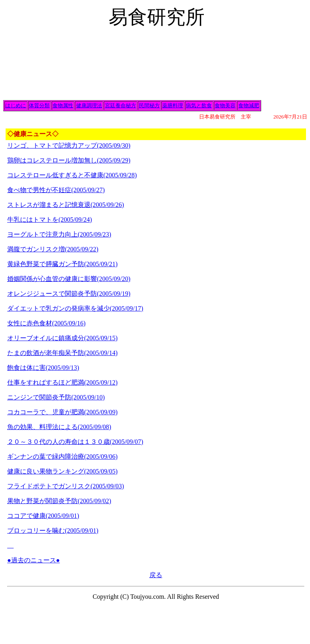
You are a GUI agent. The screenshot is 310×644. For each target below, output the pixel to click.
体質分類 (39, 105)
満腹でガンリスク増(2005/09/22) (53, 249)
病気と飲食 (199, 105)
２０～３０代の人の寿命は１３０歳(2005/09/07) (75, 442)
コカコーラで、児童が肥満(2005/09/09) (62, 412)
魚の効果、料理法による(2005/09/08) (59, 427)
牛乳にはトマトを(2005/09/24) (50, 220)
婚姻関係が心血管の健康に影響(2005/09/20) (69, 279)
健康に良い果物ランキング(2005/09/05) (62, 471)
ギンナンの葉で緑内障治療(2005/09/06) (62, 456)
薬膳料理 (173, 105)
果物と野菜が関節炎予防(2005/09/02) (59, 501)
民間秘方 (149, 105)
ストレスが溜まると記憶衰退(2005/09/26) (66, 205)
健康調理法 (89, 105)
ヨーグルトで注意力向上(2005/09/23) (59, 234)
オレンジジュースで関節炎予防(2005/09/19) (69, 294)
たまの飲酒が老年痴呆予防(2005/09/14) (62, 353)
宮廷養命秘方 (121, 105)
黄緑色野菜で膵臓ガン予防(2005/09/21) (62, 264)
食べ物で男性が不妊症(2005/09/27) (56, 190)
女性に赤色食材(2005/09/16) (46, 323)
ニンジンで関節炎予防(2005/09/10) (56, 397)
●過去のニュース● (33, 560)
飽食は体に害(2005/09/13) (43, 368)
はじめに (16, 105)
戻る (156, 575)
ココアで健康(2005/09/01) (43, 516)
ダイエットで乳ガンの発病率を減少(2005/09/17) (75, 308)
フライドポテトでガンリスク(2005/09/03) (66, 486)
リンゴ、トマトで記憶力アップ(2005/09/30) (69, 145)
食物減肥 (249, 105)
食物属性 (63, 105)
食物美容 (225, 105)
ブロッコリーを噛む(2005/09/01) (53, 531)
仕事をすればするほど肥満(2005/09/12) (62, 382)
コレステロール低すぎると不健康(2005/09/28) (72, 175)
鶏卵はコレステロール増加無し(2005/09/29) (69, 160)
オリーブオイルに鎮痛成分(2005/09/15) (62, 338)
